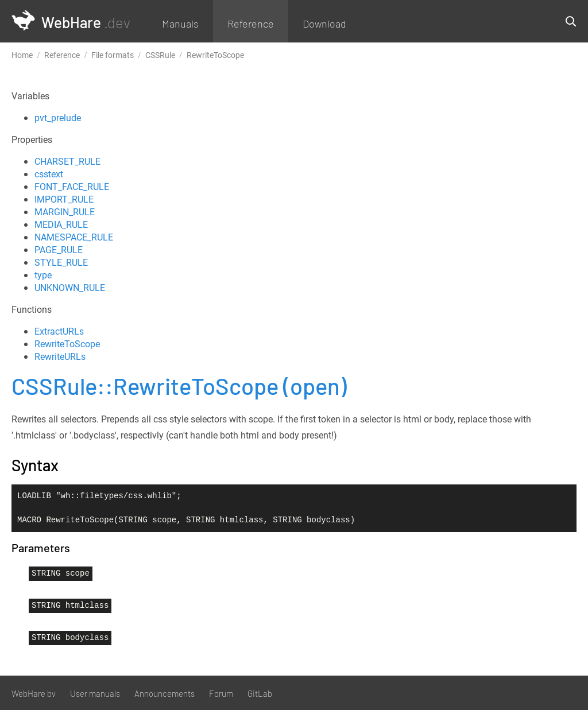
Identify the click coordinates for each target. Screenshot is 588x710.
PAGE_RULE (59, 250)
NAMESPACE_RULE (74, 237)
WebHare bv (34, 693)
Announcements (165, 693)
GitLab (260, 693)
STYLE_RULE (61, 262)
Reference (251, 24)
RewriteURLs (60, 356)
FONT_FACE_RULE (72, 187)
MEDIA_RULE (61, 224)
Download (324, 24)
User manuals (95, 693)
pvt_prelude (58, 118)
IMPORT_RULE (64, 199)
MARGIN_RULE (65, 212)
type (43, 275)
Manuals (180, 24)
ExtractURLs (59, 331)
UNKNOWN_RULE (70, 288)
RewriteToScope (67, 344)
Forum (221, 693)
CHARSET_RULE (67, 161)
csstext (49, 174)
